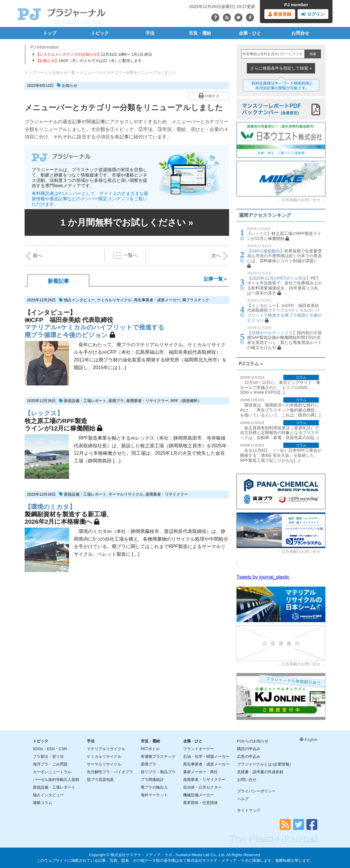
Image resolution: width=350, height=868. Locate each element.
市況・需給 (200, 33)
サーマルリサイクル (126, 494)
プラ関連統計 (152, 780)
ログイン (313, 14)
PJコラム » (251, 364)
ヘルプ (243, 799)
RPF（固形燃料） (186, 401)
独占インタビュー (79, 300)
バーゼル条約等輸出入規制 (56, 780)
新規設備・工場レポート (85, 401)
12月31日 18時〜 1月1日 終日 (92, 54)
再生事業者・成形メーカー (157, 300)
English (308, 740)
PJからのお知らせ (253, 741)
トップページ (36, 72)
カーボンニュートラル (52, 772)
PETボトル (150, 749)
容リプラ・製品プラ (158, 772)
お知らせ (70, 85)
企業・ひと (250, 33)
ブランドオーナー (199, 749)
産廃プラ (116, 401)
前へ (33, 256)
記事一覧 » (215, 279)
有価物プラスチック (158, 756)
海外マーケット (154, 795)
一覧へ (125, 256)
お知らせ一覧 (64, 72)
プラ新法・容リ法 (48, 756)
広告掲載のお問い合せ (301, 200)
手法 (150, 33)
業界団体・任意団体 (200, 803)
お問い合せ (247, 780)
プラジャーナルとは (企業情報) (264, 764)
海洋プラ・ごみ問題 (50, 764)
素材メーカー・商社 (200, 772)
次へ (220, 256)
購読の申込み (249, 749)
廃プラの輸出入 (154, 787)
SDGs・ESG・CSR (50, 749)
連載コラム (43, 803)
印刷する (209, 96)
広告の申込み (249, 756)
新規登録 (280, 14)
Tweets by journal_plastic (263, 577)
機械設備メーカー (199, 795)
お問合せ (300, 33)
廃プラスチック (196, 300)
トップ (50, 33)
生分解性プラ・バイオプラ (110, 772)
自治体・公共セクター (202, 787)
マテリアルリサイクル (106, 749)
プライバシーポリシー (256, 791)
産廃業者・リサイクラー (147, 401)
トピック (100, 33)
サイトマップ (249, 810)
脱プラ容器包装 (100, 780)
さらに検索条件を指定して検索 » (281, 68)
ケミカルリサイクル (114, 300)
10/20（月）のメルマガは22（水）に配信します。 (89, 61)
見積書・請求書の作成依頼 (260, 772)
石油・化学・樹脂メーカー (206, 756)
